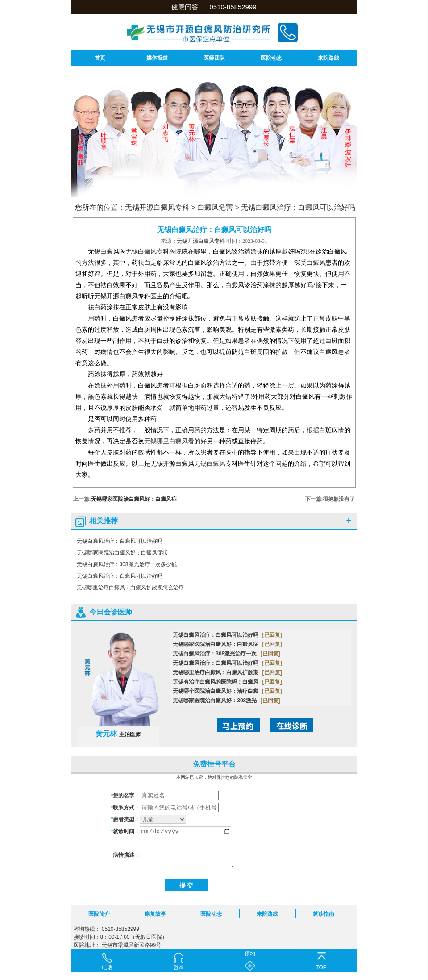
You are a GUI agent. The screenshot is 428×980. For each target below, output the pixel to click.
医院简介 (99, 914)
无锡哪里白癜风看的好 (175, 441)
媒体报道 (157, 58)
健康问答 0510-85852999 (214, 7)
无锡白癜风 (210, 464)
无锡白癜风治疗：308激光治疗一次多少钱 (127, 564)
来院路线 (328, 58)
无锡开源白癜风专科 (157, 207)
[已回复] (272, 635)
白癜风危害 (215, 207)
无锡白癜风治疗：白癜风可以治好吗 (298, 207)
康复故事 (155, 914)
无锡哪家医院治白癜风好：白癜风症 (134, 499)
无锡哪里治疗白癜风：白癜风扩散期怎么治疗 (130, 588)
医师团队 (214, 58)
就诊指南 (324, 914)
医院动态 (271, 58)
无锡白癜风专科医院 (154, 252)
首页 (100, 58)
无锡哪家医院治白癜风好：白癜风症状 (122, 553)
